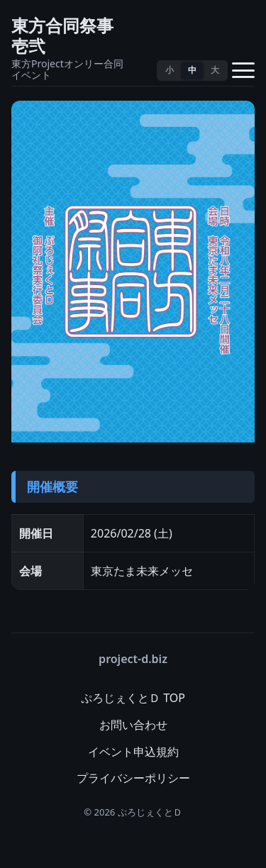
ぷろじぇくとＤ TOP (133, 698)
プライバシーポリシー (133, 778)
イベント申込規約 (133, 752)
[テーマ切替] (138, 70)
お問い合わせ (133, 725)
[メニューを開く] (243, 70)
